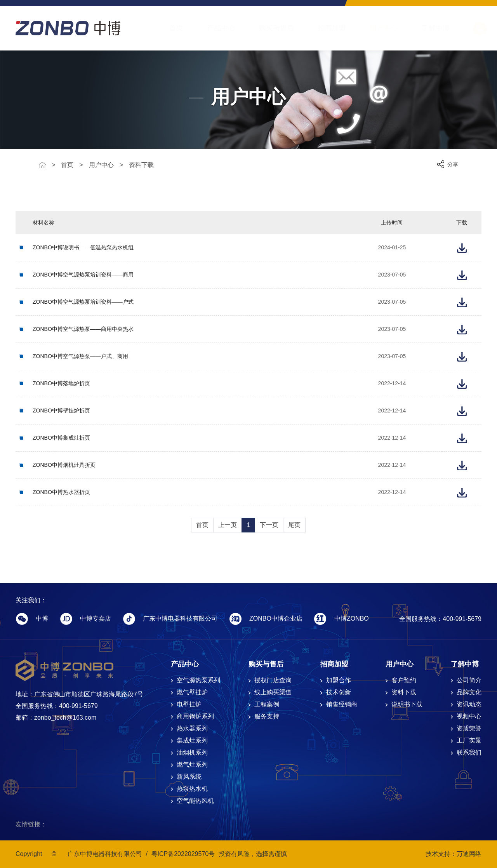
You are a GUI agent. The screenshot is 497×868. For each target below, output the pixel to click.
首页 (169, 28)
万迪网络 (469, 854)
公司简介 (469, 680)
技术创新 (339, 692)
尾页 (294, 525)
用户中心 (376, 28)
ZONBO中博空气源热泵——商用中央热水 (83, 329)
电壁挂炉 (189, 704)
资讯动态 (469, 704)
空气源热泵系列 (198, 680)
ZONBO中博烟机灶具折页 (64, 465)
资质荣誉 (469, 728)
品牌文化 (469, 692)
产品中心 (214, 28)
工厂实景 (469, 740)
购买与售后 (269, 28)
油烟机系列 (192, 752)
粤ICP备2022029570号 (183, 854)
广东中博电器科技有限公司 (105, 854)
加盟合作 (339, 680)
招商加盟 (324, 28)
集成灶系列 (192, 740)
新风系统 (189, 777)
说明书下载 (407, 704)
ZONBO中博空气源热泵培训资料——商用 (83, 275)
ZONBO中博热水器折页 (61, 492)
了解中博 (428, 28)
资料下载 (141, 165)
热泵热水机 (192, 789)
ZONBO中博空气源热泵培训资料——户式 (83, 302)
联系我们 (469, 752)
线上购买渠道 (273, 692)
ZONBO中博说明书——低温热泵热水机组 (83, 247)
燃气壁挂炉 (192, 692)
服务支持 (267, 716)
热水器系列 (192, 728)
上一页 (228, 525)
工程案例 (267, 704)
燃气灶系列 (192, 765)
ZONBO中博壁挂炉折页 (61, 411)
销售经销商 (342, 704)
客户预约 (404, 680)
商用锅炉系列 (195, 716)
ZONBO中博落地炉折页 (61, 383)
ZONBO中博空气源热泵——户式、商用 (80, 356)
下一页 (269, 525)
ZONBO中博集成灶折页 (61, 438)
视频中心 (469, 716)
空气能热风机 (195, 801)
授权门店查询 (273, 680)
